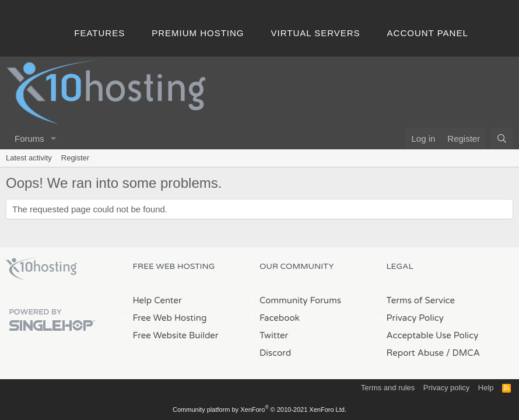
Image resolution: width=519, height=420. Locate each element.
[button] (54, 139)
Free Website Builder (176, 335)
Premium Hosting (198, 33)
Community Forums (300, 300)
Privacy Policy (415, 318)
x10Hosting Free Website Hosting (41, 269)
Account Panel (428, 33)
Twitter (274, 335)
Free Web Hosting (170, 318)
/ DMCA (463, 353)
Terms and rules (388, 388)
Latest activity (29, 158)
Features (99, 33)
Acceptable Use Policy (433, 335)
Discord (275, 353)
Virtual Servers (316, 33)
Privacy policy (446, 388)
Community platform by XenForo (259, 409)
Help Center (157, 300)
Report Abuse (415, 353)
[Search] (502, 139)
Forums (29, 139)
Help (486, 388)
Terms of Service (421, 300)
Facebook (280, 318)
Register (75, 158)
